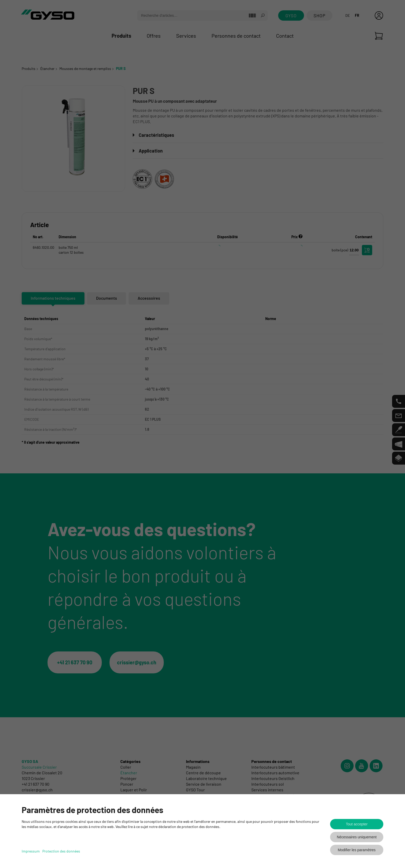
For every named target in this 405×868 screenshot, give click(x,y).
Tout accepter (357, 824)
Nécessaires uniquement (357, 837)
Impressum (31, 851)
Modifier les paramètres (357, 850)
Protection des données (61, 851)
